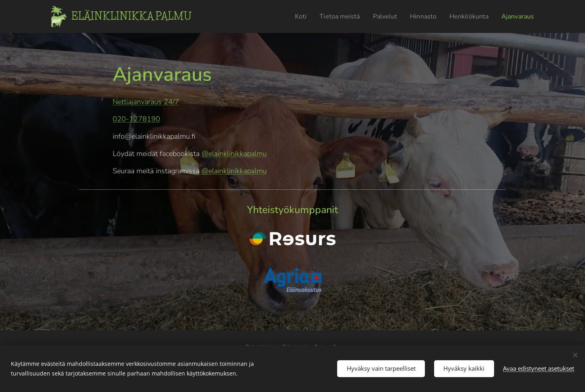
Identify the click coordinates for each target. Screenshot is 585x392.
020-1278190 (136, 119)
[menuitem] (287, 16)
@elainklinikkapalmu (234, 154)
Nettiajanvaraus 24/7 (146, 102)
